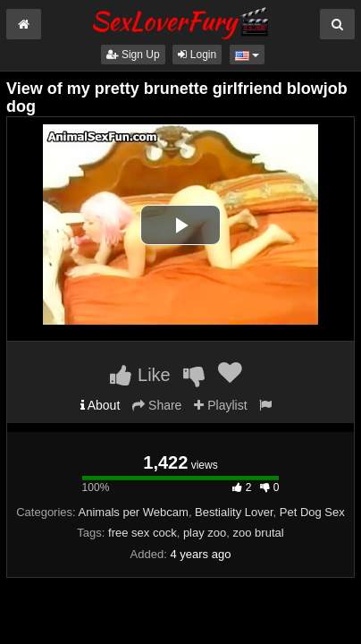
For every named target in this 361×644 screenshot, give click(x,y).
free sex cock (143, 533)
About (101, 405)
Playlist (220, 405)
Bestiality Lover (234, 512)
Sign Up (133, 55)
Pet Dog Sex (312, 512)
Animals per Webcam (134, 512)
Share (157, 405)
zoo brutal (259, 533)
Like (140, 375)
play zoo (205, 533)
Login (197, 55)
